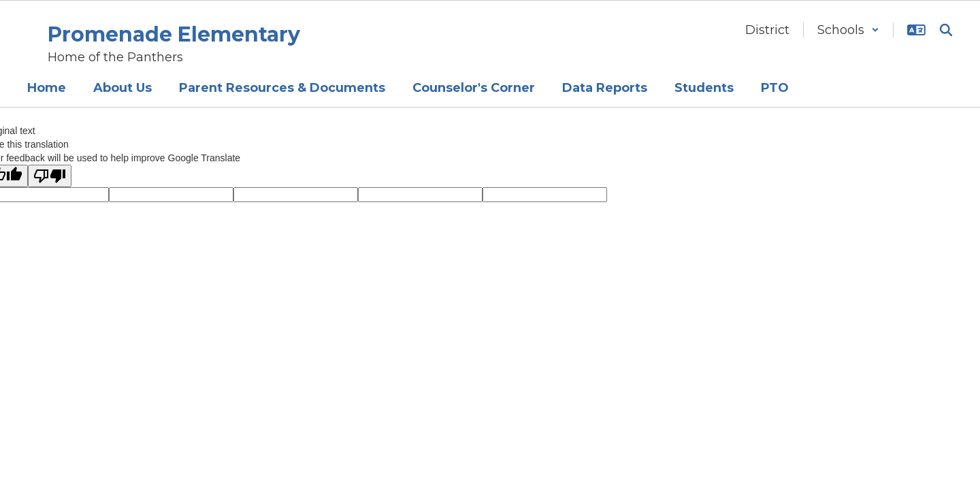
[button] (848, 30)
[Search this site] (946, 30)
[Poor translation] (50, 176)
